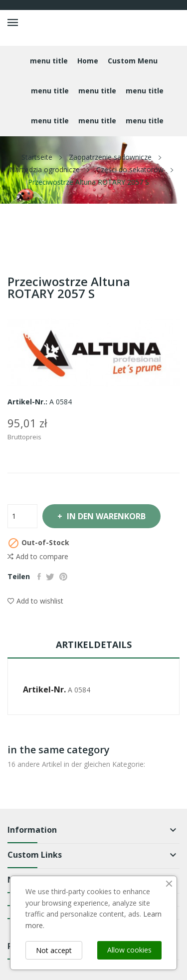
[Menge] (22, 516)
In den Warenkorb (105, 516)
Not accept (54, 950)
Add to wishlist (35, 601)
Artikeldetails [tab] (94, 645)
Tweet (50, 577)
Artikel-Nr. (44, 689)
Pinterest (63, 577)
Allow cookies (129, 950)
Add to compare (38, 557)
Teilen (39, 577)
